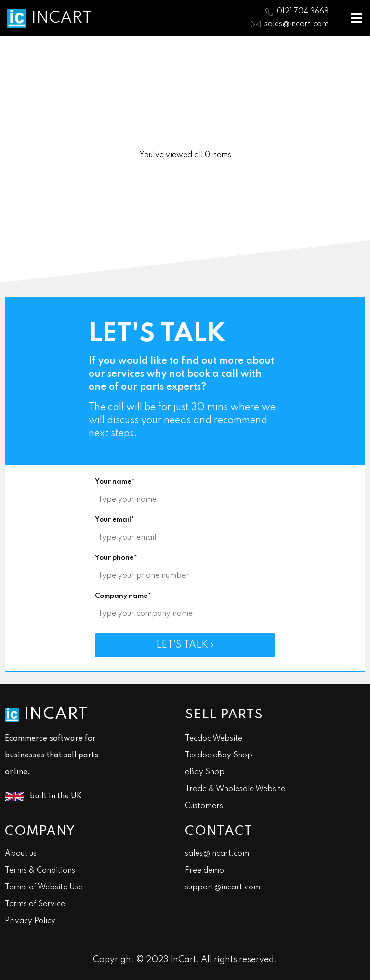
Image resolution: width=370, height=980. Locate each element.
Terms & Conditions (40, 871)
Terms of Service (35, 904)
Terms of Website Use (44, 887)
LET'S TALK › (185, 645)
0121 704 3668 (303, 12)
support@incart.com (223, 887)
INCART (62, 18)
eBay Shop (205, 772)
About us (21, 854)
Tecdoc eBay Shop (219, 755)
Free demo (205, 871)
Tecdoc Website (214, 739)
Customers (204, 806)
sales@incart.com (297, 24)
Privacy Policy (30, 921)
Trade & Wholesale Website (235, 789)
